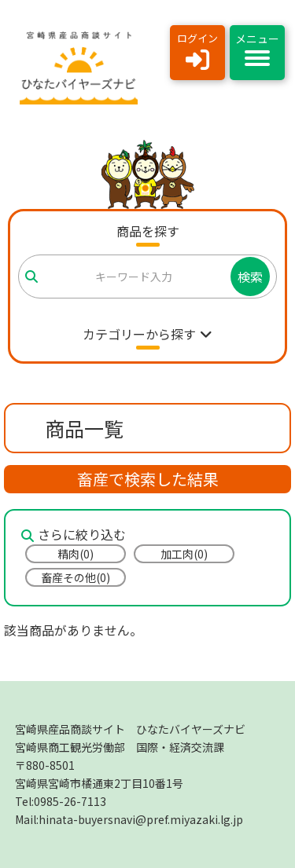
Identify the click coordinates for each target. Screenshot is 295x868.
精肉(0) (76, 554)
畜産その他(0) (76, 577)
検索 (250, 277)
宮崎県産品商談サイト (130, 729)
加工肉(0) (184, 554)
